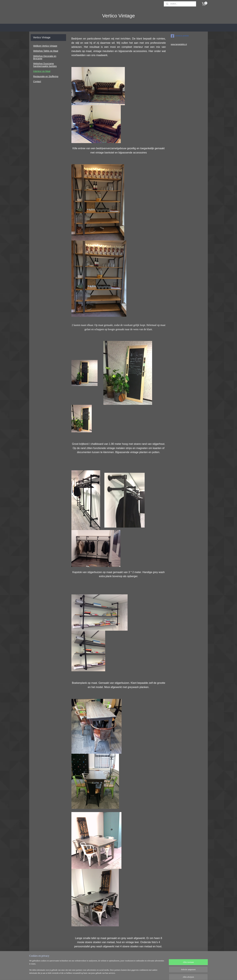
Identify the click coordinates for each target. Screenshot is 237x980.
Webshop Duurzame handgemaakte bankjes (45, 65)
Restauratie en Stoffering (46, 76)
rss (115, 974)
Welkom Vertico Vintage (45, 46)
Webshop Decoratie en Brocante (45, 57)
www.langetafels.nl (179, 44)
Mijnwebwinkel (151, 974)
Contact (37, 81)
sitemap (109, 974)
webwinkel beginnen (126, 974)
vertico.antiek (180, 36)
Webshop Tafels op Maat (46, 51)
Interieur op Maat (42, 71)
